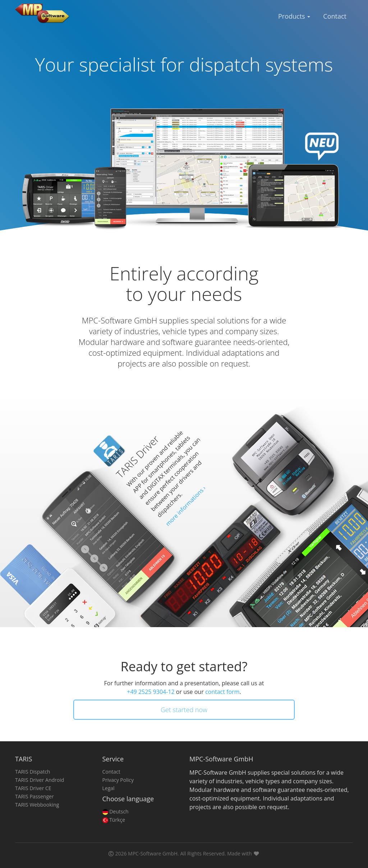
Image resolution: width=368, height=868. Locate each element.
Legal (109, 788)
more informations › (186, 506)
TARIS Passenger (34, 796)
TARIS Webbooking (37, 805)
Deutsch (116, 811)
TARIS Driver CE (33, 788)
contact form (222, 692)
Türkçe (114, 820)
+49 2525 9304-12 (151, 692)
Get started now (184, 710)
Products (294, 16)
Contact (335, 16)
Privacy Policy (118, 780)
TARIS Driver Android (40, 780)
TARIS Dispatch (33, 772)
